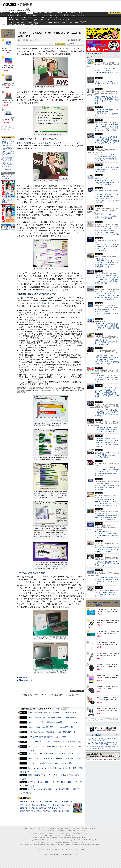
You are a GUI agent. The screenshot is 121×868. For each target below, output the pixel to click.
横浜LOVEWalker (44, 844)
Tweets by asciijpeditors (94, 54)
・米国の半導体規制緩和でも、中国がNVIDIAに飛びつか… (8, 159)
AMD (17, 20)
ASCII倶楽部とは (10, 169)
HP (57, 18)
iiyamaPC (23, 18)
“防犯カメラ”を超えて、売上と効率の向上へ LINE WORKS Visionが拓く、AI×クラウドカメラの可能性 (107, 100)
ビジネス (16, 13)
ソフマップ (30, 24)
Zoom (76, 22)
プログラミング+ (54, 15)
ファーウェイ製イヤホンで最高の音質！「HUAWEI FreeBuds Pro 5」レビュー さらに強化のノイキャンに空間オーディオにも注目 (107, 231)
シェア (38, 43)
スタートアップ (78, 13)
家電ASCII (20, 15)
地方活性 (66, 15)
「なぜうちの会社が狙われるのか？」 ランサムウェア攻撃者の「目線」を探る (107, 564)
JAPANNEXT (23, 24)
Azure (30, 22)
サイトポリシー (40, 849)
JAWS (10, 22)
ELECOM (10, 20)
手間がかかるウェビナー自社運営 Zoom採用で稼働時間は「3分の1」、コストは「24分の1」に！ (108, 518)
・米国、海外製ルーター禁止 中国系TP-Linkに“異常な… (8, 165)
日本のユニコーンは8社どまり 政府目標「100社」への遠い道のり (46, 801)
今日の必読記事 (40, 842)
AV (62, 13)
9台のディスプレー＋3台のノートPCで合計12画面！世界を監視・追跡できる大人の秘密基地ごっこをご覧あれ (107, 158)
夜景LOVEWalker (65, 844)
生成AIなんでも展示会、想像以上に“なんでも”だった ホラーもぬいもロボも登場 (52, 808)
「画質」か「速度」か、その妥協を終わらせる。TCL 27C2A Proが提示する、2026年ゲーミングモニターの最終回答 (107, 247)
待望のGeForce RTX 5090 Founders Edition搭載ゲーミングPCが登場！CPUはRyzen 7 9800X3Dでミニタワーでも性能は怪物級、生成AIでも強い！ (107, 360)
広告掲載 (82, 849)
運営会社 (65, 849)
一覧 (52, 44)
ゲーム (86, 13)
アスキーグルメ (28, 15)
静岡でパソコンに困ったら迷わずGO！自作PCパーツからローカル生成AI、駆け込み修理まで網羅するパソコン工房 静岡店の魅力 (107, 296)
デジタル (25, 4)
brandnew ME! (37, 24)
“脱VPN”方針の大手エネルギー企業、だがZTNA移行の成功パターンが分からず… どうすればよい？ (107, 581)
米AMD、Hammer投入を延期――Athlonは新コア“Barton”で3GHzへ (53, 722)
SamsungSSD (35, 20)
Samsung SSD (36, 838)
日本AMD (23, 678)
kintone (24, 22)
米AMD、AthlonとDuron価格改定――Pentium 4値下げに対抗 (51, 727)
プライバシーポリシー (53, 849)
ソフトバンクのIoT (83, 22)
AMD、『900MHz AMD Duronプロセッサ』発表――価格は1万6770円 (54, 742)
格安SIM (12, 15)
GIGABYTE (30, 20)
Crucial (50, 20)
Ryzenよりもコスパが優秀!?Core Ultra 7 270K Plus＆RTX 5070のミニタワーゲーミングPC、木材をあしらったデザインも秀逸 (107, 127)
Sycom (30, 18)
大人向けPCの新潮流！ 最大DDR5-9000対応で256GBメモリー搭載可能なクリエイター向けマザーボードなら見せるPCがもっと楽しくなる (107, 442)
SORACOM (54, 838)
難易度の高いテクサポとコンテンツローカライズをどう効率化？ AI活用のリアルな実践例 (107, 216)
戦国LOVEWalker (96, 844)
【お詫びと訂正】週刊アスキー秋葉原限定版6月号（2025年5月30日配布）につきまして (103, 747)
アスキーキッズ (5, 15)
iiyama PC (57, 831)
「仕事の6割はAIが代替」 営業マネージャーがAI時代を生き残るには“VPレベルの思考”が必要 (107, 430)
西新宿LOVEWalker (55, 844)
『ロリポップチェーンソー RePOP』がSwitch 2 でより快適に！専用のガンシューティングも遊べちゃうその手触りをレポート (107, 502)
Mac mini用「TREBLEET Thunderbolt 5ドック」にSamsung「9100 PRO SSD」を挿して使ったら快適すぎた (107, 181)
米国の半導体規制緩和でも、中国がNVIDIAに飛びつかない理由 (44, 811)
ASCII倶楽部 (115, 13)
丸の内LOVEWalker (86, 844)
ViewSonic (63, 20)
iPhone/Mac (38, 13)
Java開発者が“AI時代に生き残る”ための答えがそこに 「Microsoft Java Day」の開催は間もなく (106, 312)
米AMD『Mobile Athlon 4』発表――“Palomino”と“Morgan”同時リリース (55, 717)
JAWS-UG (41, 833)
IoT (11, 13)
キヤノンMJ (17, 24)
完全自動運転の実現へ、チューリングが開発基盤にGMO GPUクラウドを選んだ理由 (107, 455)
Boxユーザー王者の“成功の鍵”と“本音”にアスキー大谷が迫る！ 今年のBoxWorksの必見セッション (107, 534)
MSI (43, 18)
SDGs (61, 15)
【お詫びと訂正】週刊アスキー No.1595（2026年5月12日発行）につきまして (104, 739)
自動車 (46, 13)
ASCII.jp (9, 4)
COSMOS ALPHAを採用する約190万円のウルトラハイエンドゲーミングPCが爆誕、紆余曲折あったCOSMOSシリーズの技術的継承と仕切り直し (107, 279)
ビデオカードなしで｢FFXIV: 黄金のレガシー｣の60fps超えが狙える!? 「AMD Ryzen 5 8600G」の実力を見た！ (107, 593)
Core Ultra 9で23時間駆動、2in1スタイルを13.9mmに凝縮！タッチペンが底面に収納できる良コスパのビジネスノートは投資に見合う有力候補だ (107, 198)
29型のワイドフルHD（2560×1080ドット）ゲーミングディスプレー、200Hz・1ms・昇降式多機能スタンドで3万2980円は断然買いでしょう (107, 263)
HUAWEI (57, 20)
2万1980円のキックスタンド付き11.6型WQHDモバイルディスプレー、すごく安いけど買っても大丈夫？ (107, 327)
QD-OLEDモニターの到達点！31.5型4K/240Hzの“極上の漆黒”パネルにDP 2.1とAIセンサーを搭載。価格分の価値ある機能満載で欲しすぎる (107, 471)
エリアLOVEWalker (34, 844)
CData (50, 22)
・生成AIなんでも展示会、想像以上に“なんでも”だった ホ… (8, 153)
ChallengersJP (81, 15)
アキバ (66, 13)
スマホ (71, 13)
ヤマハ (70, 22)
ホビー (51, 13)
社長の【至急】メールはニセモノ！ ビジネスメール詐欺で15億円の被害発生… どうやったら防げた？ (107, 379)
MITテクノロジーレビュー (77, 842)
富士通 (10, 18)
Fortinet (63, 22)
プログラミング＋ (66, 840)
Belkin (70, 20)
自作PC (57, 13)
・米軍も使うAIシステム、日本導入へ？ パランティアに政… (8, 147)
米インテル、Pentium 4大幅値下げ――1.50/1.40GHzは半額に (51, 732)
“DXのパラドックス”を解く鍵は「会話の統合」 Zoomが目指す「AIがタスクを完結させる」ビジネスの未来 (107, 413)
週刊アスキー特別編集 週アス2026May (8, 201)
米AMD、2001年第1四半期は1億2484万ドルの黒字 (47, 737)
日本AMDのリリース (28, 680)
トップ (3, 13)
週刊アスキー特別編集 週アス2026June (8, 177)
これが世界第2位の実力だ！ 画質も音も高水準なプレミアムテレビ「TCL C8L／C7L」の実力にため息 (107, 113)
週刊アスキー (36, 15)
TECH (23, 13)
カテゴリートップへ (77, 691)
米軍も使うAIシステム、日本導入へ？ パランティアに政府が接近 (45, 805)
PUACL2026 (72, 15)
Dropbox (43, 22)
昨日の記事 (41, 303)
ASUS (50, 18)
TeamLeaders (45, 15)
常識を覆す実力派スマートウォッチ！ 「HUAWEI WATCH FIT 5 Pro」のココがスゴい (107, 342)
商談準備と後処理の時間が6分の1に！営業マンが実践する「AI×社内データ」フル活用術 (107, 550)
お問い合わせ (73, 849)
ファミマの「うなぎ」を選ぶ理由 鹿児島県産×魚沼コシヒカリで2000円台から (108, 169)
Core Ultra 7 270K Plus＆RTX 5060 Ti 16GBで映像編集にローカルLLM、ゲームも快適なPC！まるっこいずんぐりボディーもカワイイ (107, 394)
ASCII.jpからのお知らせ (94, 735)
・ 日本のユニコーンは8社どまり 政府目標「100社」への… (8, 141)
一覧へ (117, 735)
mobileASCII (67, 842)
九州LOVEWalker (75, 844)
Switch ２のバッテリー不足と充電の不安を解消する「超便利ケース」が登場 (107, 487)
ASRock (43, 20)
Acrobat (17, 22)
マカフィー (10, 24)
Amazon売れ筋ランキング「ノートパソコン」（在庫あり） (8, 33)
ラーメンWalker (24, 844)
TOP (26, 829)
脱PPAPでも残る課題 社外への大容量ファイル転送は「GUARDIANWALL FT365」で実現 (107, 71)
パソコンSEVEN (37, 18)
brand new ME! (72, 835)
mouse (17, 18)
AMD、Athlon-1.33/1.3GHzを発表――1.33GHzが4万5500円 (50, 754)
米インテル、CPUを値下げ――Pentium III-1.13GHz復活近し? (51, 763)
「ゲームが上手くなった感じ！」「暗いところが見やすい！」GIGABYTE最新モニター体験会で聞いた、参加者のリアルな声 (107, 140)
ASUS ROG (23, 20)
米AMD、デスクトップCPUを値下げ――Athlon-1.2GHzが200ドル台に (55, 758)
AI (7, 13)
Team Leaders (57, 840)
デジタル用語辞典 (58, 842)
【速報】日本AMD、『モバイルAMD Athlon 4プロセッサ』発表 (52, 713)
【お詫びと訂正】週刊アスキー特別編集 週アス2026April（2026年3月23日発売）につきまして (103, 743)
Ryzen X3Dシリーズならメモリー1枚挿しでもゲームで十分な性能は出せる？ (107, 83)
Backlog (57, 22)
